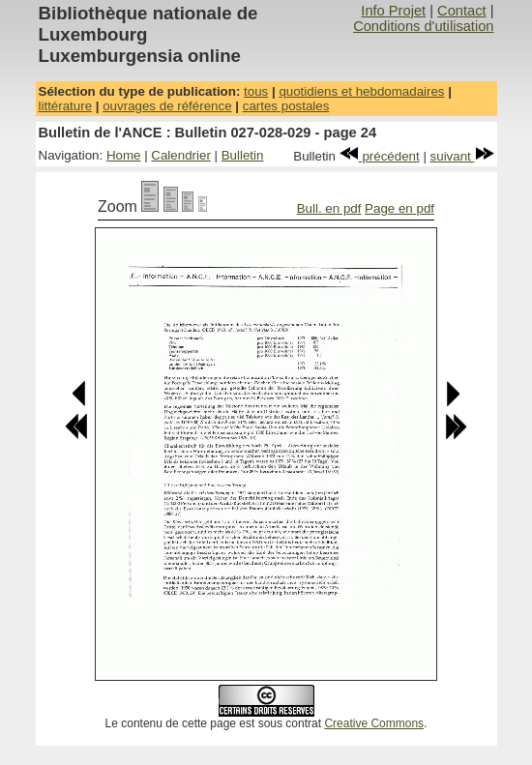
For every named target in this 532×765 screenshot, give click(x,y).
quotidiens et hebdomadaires (361, 91)
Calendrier (181, 155)
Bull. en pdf (329, 208)
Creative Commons (374, 723)
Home (124, 155)
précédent (380, 156)
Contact (462, 11)
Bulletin (243, 155)
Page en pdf (399, 208)
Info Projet (393, 11)
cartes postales (286, 106)
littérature (66, 106)
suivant (462, 156)
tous (256, 91)
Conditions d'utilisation (423, 26)
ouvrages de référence (167, 106)
